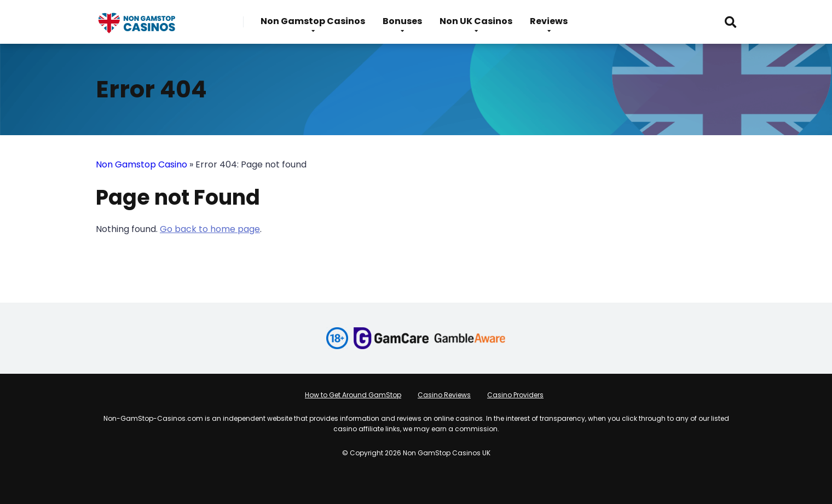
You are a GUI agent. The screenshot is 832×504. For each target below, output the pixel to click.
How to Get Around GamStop (353, 395)
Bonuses (402, 21)
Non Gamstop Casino (141, 164)
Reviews (549, 21)
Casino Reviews (444, 395)
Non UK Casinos (476, 21)
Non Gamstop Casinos (313, 21)
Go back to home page (210, 229)
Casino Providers (515, 395)
